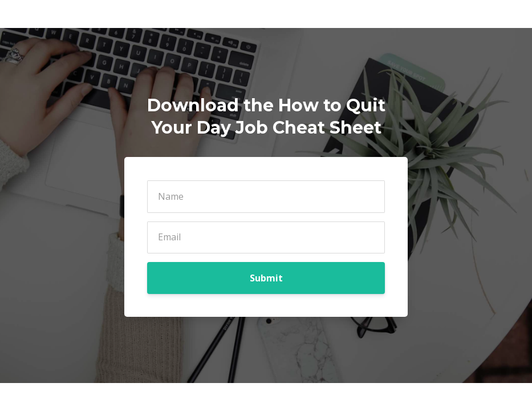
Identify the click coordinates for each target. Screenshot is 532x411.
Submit (266, 278)
